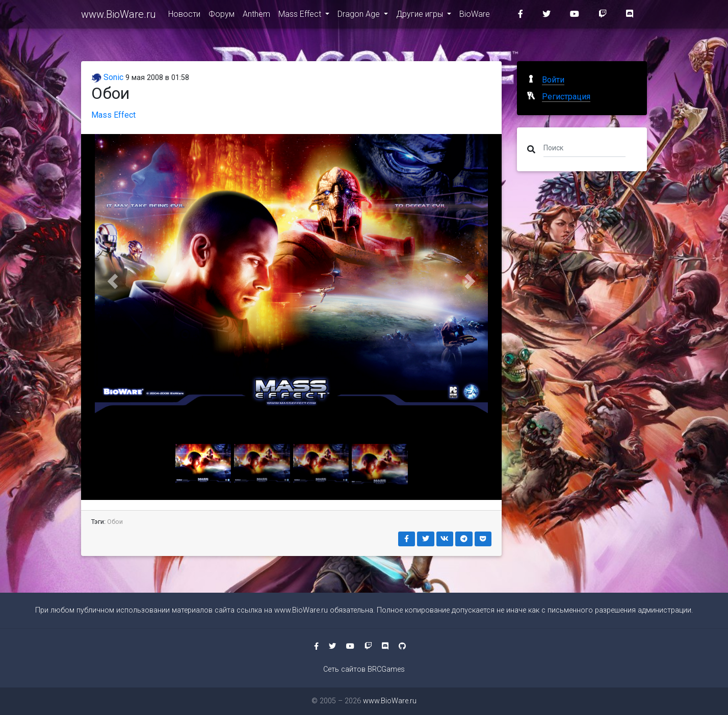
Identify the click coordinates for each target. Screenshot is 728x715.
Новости (184, 16)
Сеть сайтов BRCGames (364, 669)
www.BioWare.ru (119, 16)
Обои (115, 522)
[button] (113, 281)
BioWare (475, 16)
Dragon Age (360, 16)
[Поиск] (584, 147)
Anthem (256, 16)
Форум (222, 16)
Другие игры (421, 16)
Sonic (107, 77)
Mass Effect (301, 16)
